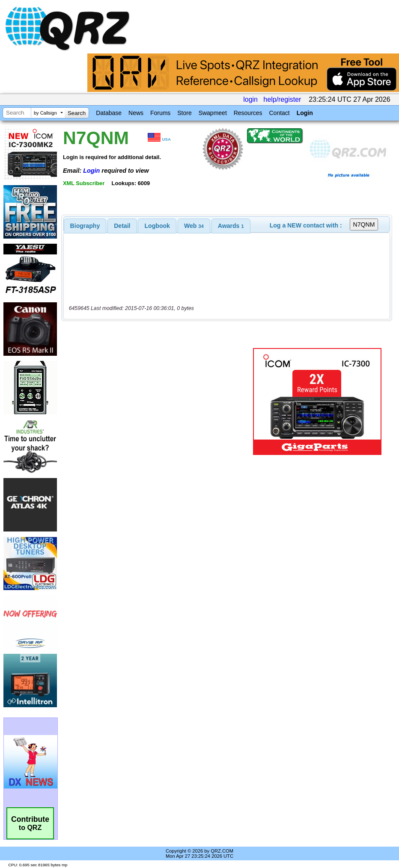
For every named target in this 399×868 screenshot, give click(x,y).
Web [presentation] (194, 226)
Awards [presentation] (231, 226)
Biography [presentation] (85, 226)
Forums (160, 113)
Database (109, 113)
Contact (279, 113)
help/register (282, 99)
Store (184, 113)
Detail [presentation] (122, 226)
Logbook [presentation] (157, 226)
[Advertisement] (159, 402)
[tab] (85, 226)
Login (305, 113)
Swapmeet (213, 113)
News (136, 113)
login (250, 99)
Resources (248, 113)
